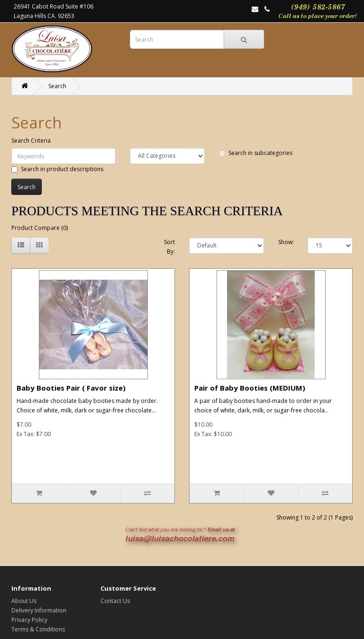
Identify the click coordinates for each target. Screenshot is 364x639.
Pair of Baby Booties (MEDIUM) (250, 388)
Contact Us (115, 601)
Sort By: (169, 247)
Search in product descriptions (57, 169)
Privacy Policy (29, 620)
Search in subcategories (256, 153)
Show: (286, 242)
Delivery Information (39, 610)
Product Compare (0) (40, 228)
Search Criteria (31, 141)
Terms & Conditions (38, 629)
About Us (24, 601)
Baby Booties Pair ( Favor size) (71, 388)
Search (57, 86)
